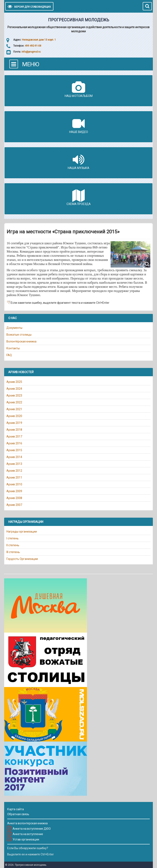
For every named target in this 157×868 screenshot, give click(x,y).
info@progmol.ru (31, 52)
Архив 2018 (14, 430)
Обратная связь (18, 814)
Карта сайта (16, 809)
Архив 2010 (14, 484)
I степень (13, 538)
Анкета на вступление (28, 834)
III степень (13, 552)
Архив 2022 (14, 402)
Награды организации (22, 532)
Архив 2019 (14, 423)
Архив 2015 (14, 450)
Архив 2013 (14, 464)
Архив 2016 (14, 443)
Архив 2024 (14, 389)
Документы (14, 328)
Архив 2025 (14, 382)
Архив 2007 (14, 505)
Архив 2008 (14, 498)
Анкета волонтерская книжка (27, 823)
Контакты (13, 348)
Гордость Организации (22, 559)
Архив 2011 (14, 477)
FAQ (9, 355)
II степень (13, 545)
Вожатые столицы (19, 335)
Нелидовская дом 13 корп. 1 (39, 40)
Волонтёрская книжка (21, 341)
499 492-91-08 (33, 46)
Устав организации (26, 839)
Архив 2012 (14, 471)
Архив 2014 (14, 457)
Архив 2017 (14, 436)
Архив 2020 (14, 416)
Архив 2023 (14, 395)
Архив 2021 (14, 409)
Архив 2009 (14, 491)
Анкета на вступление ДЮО (32, 829)
